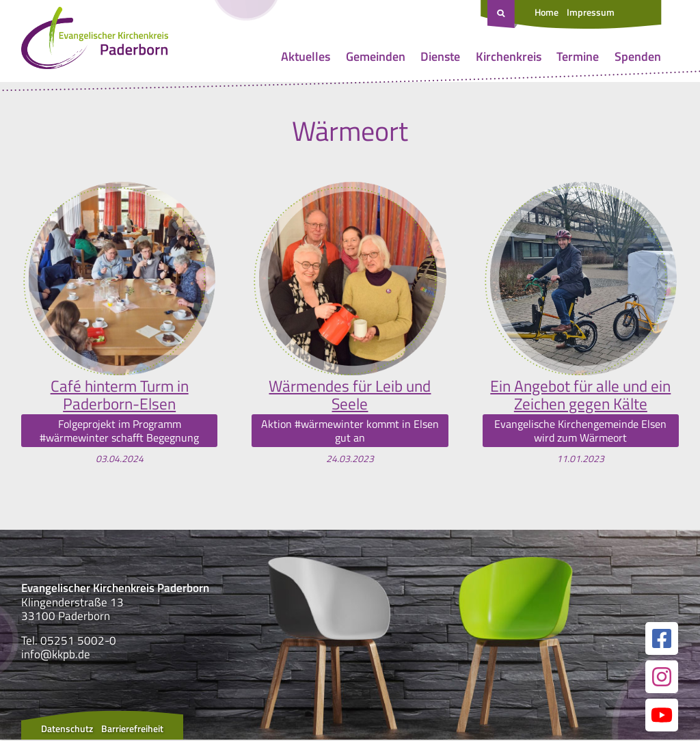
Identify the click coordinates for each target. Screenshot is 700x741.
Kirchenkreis (509, 56)
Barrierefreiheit (132, 730)
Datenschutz (67, 730)
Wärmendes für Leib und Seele (350, 395)
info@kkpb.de (56, 655)
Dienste (440, 56)
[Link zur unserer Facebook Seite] (662, 640)
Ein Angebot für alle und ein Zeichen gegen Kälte (581, 395)
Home (547, 12)
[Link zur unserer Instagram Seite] (662, 678)
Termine (578, 56)
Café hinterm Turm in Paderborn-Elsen (119, 395)
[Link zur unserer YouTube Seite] (662, 716)
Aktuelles (306, 56)
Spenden (638, 56)
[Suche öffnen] (502, 14)
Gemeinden (376, 56)
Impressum (591, 12)
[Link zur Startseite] (95, 41)
